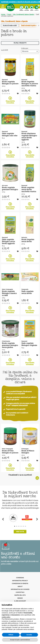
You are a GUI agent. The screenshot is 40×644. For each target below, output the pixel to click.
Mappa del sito (20, 595)
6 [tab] (24, 526)
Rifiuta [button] (11, 635)
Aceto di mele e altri (10, 26)
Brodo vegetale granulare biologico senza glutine (10, 345)
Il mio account (20, 601)
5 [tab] (22, 526)
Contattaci (20, 592)
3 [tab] (18, 526)
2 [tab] (16, 526)
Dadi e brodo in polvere (29, 26)
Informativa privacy (20, 581)
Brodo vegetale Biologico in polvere (10, 83)
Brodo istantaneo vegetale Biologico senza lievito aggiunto (29, 137)
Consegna (20, 578)
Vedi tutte (20, 532)
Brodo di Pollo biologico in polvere (10, 452)
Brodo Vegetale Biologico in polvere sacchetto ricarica (30, 84)
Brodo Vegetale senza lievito (28, 240)
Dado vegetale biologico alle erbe (10, 135)
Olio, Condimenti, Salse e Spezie (14, 21)
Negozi (20, 598)
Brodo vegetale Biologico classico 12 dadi (9, 293)
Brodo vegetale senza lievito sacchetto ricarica (29, 190)
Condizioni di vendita (20, 584)
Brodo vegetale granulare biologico (10, 189)
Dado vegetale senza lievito (27, 292)
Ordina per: (25, 48)
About (20, 586)
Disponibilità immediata (10, 100)
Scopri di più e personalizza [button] (20, 640)
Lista (32, 8)
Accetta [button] (29, 635)
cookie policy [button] (6, 617)
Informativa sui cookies (20, 589)
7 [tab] (25, 526)
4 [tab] (20, 526)
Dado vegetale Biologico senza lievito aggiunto (8, 241)
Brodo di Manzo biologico (28, 452)
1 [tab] (15, 526)
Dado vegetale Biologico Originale (29, 344)
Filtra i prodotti (20, 43)
